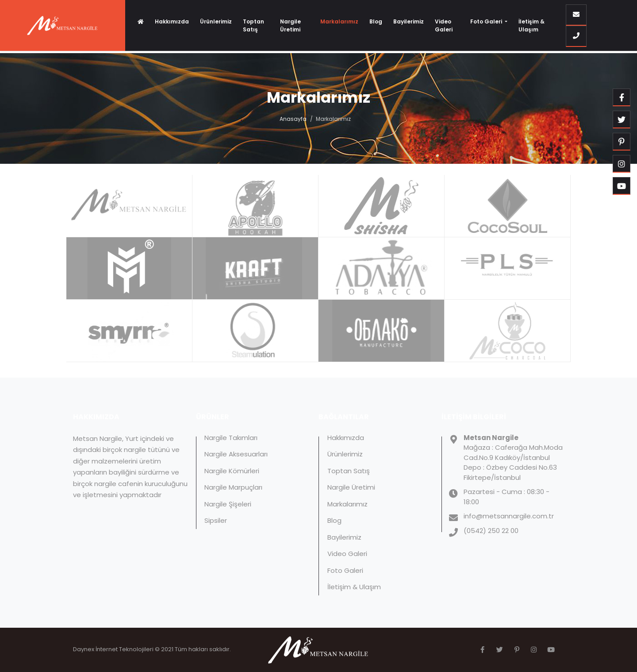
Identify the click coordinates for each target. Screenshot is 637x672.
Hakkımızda (172, 21)
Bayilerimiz (409, 21)
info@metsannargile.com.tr (509, 516)
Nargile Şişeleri (228, 504)
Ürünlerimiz (216, 21)
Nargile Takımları (231, 438)
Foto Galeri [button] (487, 21)
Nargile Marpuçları (233, 487)
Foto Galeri (345, 570)
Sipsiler (216, 520)
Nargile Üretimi (290, 25)
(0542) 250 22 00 (491, 531)
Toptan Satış (253, 25)
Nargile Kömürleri (232, 471)
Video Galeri (444, 25)
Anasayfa (293, 119)
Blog (376, 21)
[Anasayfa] (141, 22)
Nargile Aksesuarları (236, 454)
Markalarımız (339, 21)
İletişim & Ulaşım (531, 25)
